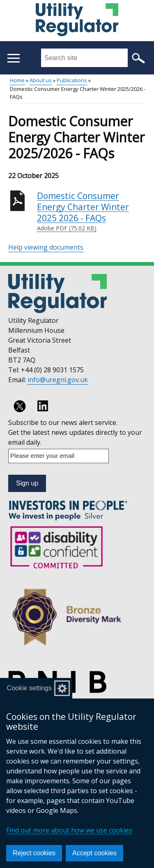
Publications (72, 80)
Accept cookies (94, 853)
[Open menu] (13, 58)
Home (17, 80)
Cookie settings (29, 688)
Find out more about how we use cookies (69, 830)
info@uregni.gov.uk (58, 380)
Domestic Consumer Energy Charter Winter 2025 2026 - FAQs (91, 211)
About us (41, 80)
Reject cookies (34, 853)
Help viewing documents (46, 247)
